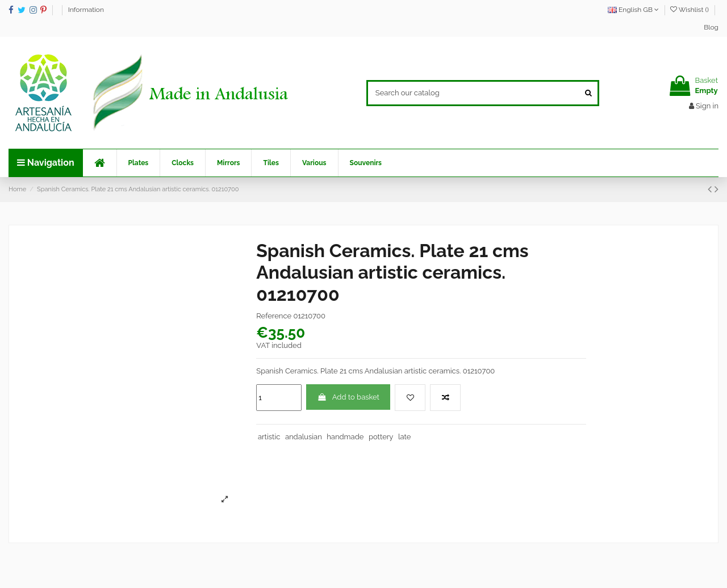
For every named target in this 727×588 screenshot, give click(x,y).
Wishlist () (690, 10)
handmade (345, 437)
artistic (269, 437)
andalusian (304, 437)
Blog (711, 27)
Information (86, 10)
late (404, 437)
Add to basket (348, 397)
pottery (381, 437)
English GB (633, 10)
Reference (274, 316)
